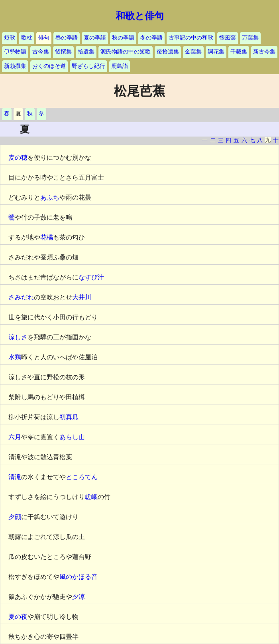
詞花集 (216, 52)
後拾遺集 (168, 52)
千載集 (239, 52)
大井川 (82, 297)
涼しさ (18, 337)
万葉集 (250, 38)
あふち (50, 197)
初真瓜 (69, 417)
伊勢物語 (15, 52)
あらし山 (72, 437)
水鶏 (15, 357)
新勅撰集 (15, 66)
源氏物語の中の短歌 (126, 52)
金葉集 (193, 52)
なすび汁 (91, 277)
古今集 (41, 52)
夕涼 (79, 597)
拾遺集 (86, 52)
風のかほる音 (79, 577)
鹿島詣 (120, 66)
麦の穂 (18, 158)
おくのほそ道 (49, 66)
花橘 (47, 237)
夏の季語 (95, 38)
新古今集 (264, 52)
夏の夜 (18, 617)
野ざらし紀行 (88, 66)
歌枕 (27, 38)
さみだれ (21, 297)
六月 (15, 437)
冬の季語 (151, 38)
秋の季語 (123, 38)
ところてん (82, 477)
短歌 (10, 38)
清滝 (15, 477)
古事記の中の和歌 (191, 38)
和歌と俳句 (140, 16)
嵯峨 (91, 497)
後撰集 (63, 52)
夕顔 (15, 517)
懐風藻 (228, 38)
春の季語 (67, 38)
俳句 (44, 38)
